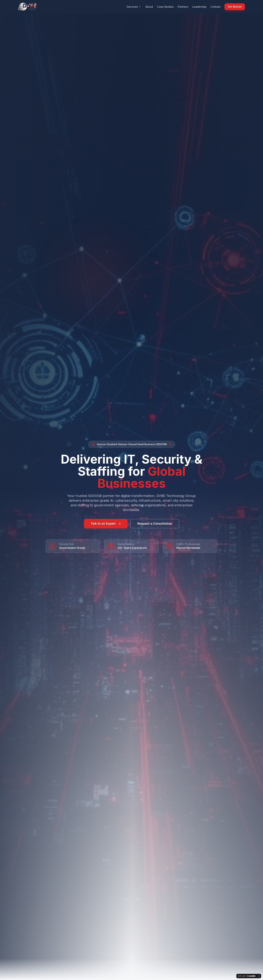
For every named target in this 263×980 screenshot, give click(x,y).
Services (134, 7)
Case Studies (165, 7)
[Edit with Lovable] (247, 976)
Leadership (199, 7)
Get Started (235, 7)
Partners (183, 7)
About (149, 7)
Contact (215, 7)
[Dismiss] (259, 976)
